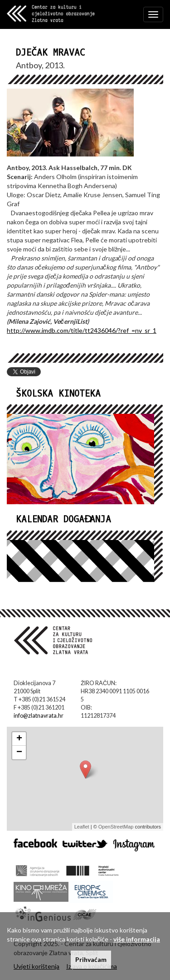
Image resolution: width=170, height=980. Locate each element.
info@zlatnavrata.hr (39, 716)
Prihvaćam (91, 959)
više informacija (137, 939)
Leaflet (82, 827)
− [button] (19, 753)
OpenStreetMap (116, 827)
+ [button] (19, 739)
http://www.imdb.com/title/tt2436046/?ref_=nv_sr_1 (82, 330)
